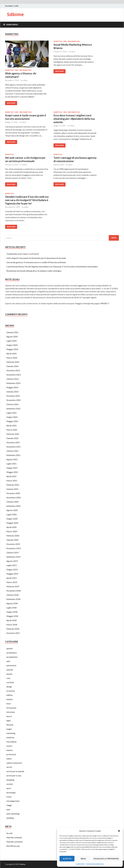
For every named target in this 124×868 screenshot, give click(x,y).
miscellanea (11, 742)
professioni (11, 754)
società (9, 784)
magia (9, 729)
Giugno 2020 (12, 519)
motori (9, 746)
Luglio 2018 (11, 608)
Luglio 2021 (11, 464)
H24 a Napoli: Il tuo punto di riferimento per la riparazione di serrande (36, 258)
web (17, 70)
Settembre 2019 (13, 557)
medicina (10, 737)
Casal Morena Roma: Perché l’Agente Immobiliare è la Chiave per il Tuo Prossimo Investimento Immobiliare (52, 267)
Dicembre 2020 (13, 493)
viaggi (9, 805)
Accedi (9, 833)
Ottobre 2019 (12, 553)
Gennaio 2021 (12, 489)
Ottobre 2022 (12, 404)
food (8, 704)
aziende (10, 670)
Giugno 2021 (12, 468)
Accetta (67, 859)
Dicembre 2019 (13, 544)
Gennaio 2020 (12, 540)
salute (9, 759)
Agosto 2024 (12, 337)
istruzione (11, 712)
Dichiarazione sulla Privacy (95, 864)
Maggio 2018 (12, 616)
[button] (119, 831)
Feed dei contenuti (14, 837)
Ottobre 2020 (12, 502)
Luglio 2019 (11, 565)
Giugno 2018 (12, 612)
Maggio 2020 (12, 523)
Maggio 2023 (12, 387)
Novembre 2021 (13, 447)
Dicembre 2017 (13, 633)
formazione (11, 708)
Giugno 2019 (12, 569)
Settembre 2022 (13, 409)
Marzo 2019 (12, 582)
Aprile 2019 (11, 578)
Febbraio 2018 (13, 629)
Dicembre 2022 (13, 396)
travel (9, 797)
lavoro (9, 716)
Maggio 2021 (12, 472)
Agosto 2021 (12, 459)
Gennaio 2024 (12, 366)
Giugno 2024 (12, 345)
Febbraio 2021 (13, 485)
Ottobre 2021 (12, 451)
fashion (9, 699)
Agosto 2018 (12, 603)
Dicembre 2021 (13, 442)
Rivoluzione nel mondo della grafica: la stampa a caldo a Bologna (34, 271)
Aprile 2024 (11, 353)
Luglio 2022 (11, 413)
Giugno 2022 (12, 417)
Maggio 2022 (12, 421)
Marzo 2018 (12, 625)
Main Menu (12, 24)
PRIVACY (105, 303)
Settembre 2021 (13, 455)
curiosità (10, 682)
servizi (9, 767)
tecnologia (11, 792)
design (9, 687)
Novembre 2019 (13, 548)
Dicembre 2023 (13, 370)
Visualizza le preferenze (106, 859)
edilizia (9, 695)
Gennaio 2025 (12, 332)
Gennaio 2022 (12, 438)
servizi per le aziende (15, 771)
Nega (83, 859)
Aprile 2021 (11, 476)
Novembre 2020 (13, 497)
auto (8, 661)
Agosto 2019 (12, 561)
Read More (11, 103)
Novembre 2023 (13, 375)
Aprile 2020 (11, 527)
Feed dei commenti (14, 842)
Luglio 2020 (11, 514)
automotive (11, 665)
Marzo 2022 (12, 430)
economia (11, 691)
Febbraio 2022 (13, 434)
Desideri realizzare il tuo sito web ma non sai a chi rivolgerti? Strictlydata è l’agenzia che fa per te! (27, 200)
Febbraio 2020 (13, 536)
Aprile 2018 (11, 620)
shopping (10, 780)
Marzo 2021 (12, 481)
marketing (9, 70)
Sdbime (15, 14)
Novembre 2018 (13, 591)
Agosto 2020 (12, 510)
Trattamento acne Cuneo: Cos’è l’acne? (23, 254)
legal (8, 720)
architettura (11, 653)
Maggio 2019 (12, 574)
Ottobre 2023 (12, 379)
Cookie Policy (80, 864)
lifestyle (10, 725)
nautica (9, 750)
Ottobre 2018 (12, 595)
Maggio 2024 (12, 349)
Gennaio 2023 (12, 392)
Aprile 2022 (11, 425)
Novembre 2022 (13, 400)
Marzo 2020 (12, 531)
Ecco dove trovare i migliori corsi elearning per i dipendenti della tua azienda (74, 119)
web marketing (25, 70)
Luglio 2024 (11, 341)
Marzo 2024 (12, 358)
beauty (9, 674)
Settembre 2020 (13, 506)
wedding (10, 818)
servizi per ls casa (14, 776)
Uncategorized (13, 801)
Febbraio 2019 (13, 586)
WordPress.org (13, 846)
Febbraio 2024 (13, 362)
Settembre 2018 (13, 599)
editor (25, 80)
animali (9, 648)
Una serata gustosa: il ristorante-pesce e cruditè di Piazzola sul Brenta (36, 262)
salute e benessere (14, 763)
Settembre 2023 (13, 383)
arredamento (12, 657)
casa (8, 678)
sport (9, 788)
